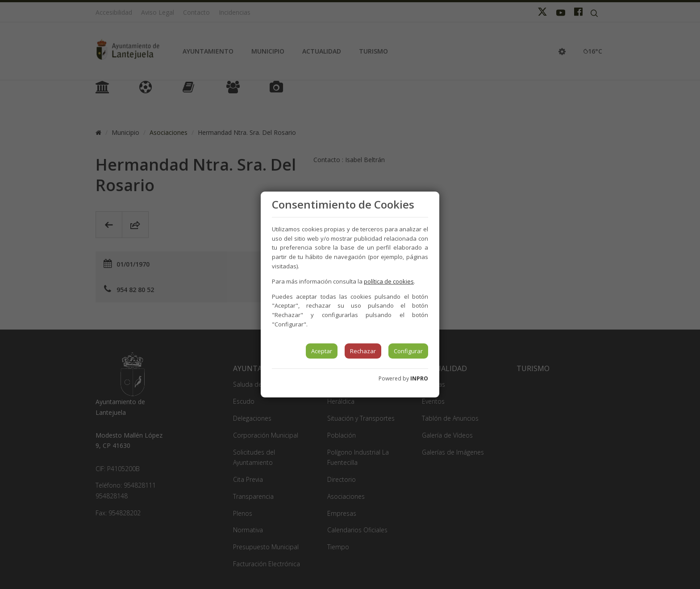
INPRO (419, 378)
